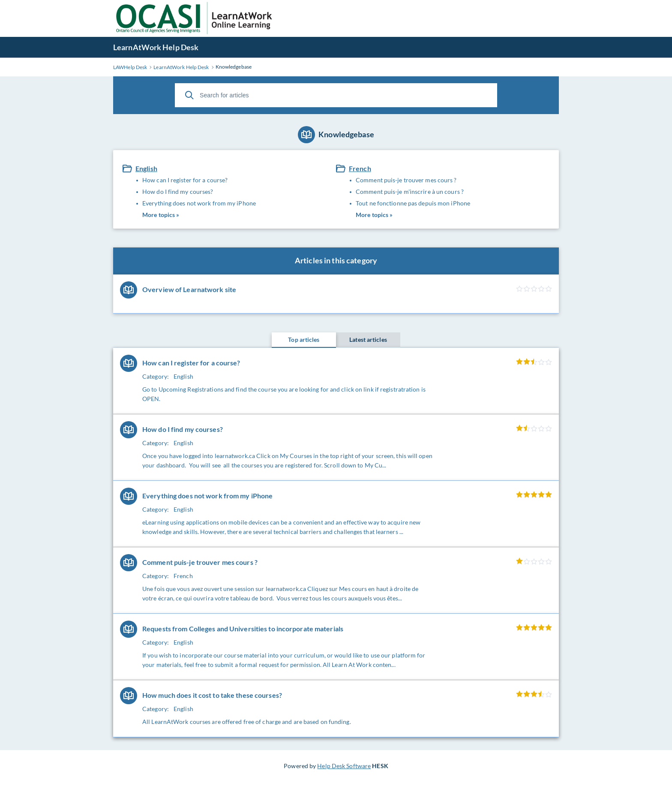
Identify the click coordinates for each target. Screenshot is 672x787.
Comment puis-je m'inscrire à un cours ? (410, 191)
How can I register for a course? (185, 180)
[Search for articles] (336, 95)
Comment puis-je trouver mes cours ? (406, 180)
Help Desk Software (344, 766)
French (360, 168)
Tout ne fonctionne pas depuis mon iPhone (413, 203)
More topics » (161, 215)
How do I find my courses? (178, 191)
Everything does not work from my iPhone (199, 203)
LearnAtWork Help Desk (156, 47)
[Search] (189, 95)
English (146, 168)
